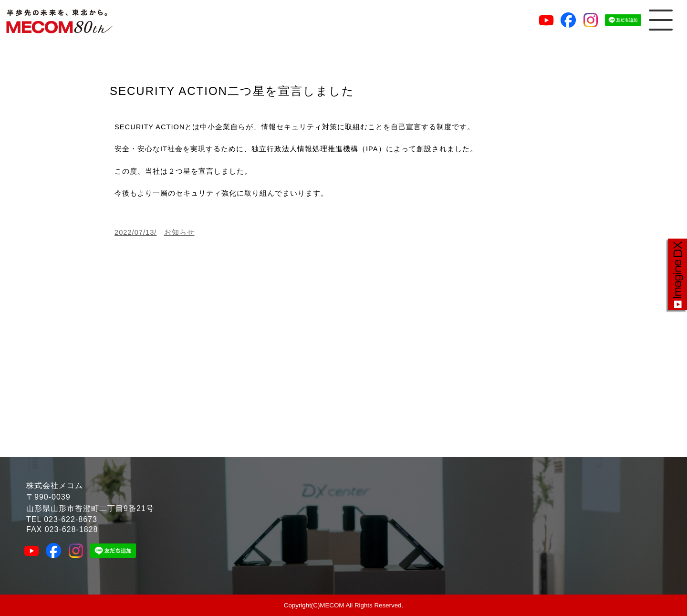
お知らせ (179, 232)
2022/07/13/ (135, 232)
